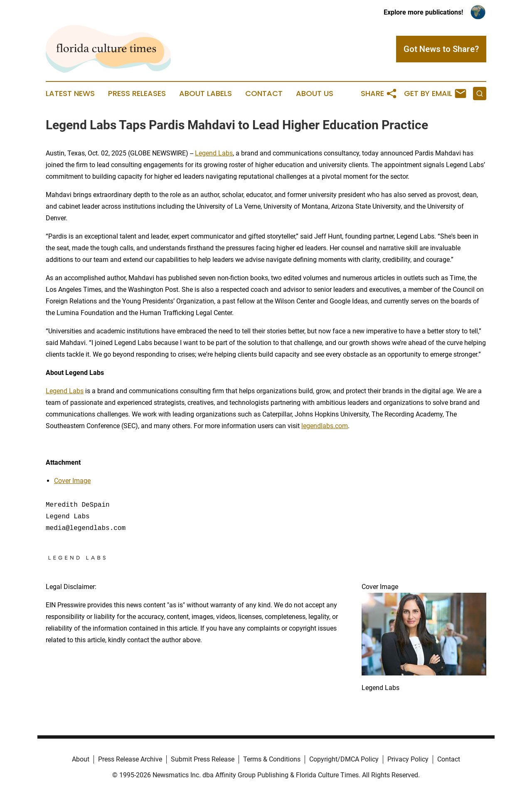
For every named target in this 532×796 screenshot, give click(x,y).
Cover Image (72, 481)
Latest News (70, 94)
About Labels (206, 94)
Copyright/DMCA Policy (344, 759)
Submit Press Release (203, 759)
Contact (264, 94)
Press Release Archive (130, 759)
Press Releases (137, 94)
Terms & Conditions (272, 759)
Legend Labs (214, 153)
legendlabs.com (325, 426)
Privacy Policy (408, 759)
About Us (315, 94)
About (81, 759)
